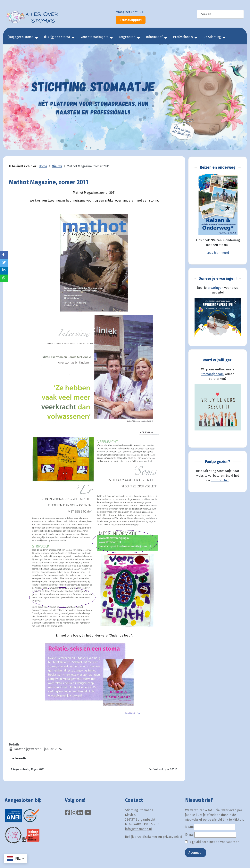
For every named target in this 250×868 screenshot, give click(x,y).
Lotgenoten (127, 37)
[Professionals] (195, 38)
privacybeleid (172, 837)
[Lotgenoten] (138, 38)
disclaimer (150, 837)
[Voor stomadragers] (111, 38)
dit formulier (220, 480)
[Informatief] (165, 38)
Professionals (183, 37)
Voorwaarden (230, 842)
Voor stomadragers (94, 37)
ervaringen (215, 288)
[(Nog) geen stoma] (36, 38)
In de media (19, 759)
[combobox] (220, 14)
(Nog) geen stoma (21, 37)
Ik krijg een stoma (57, 37)
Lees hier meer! (218, 253)
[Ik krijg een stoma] (72, 38)
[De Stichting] (223, 38)
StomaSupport (131, 20)
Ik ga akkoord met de (212, 842)
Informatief (154, 37)
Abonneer (196, 853)
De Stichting (212, 37)
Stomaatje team (212, 374)
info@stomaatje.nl (138, 829)
